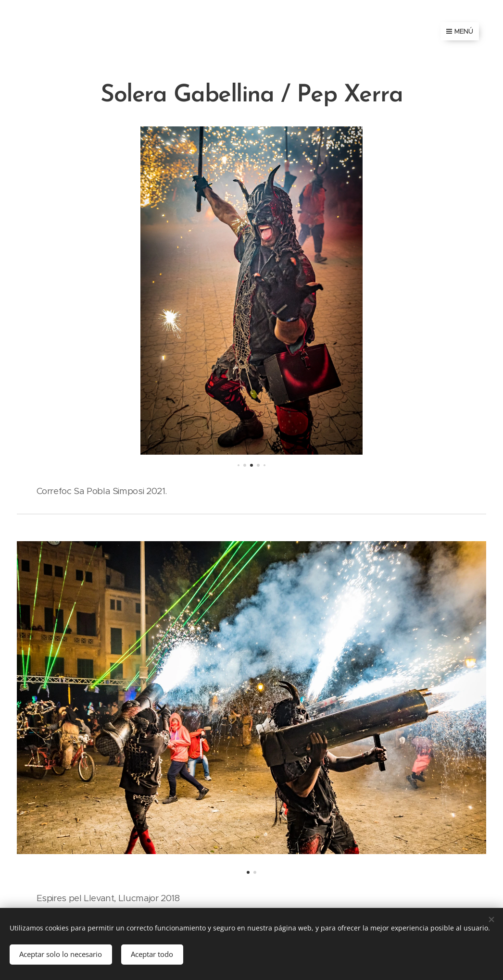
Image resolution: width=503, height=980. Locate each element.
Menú (460, 31)
